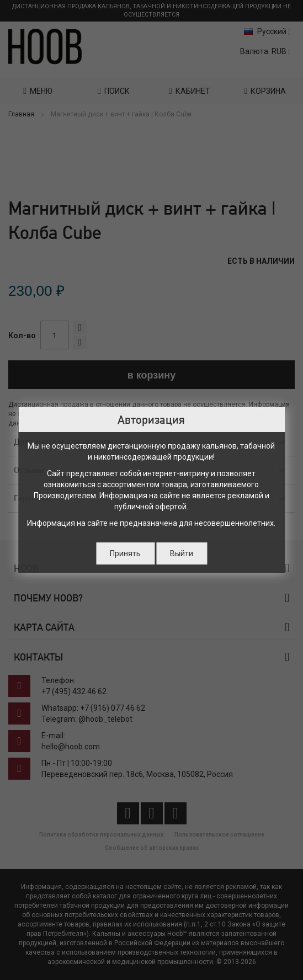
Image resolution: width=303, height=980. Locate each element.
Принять (125, 553)
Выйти (182, 553)
